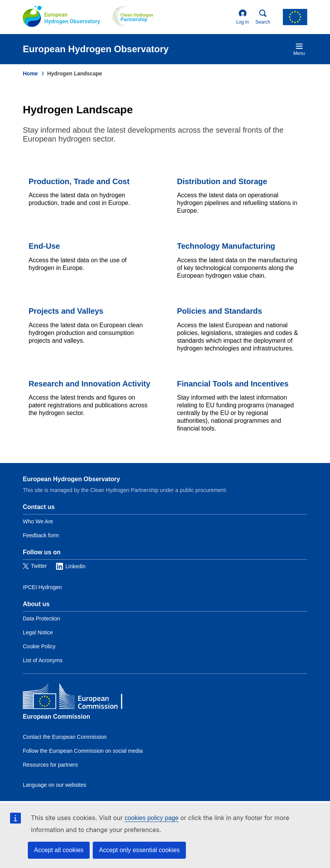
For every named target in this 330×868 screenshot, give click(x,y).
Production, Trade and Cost (79, 181)
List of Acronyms (43, 660)
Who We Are (38, 521)
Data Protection (42, 619)
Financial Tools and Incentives (233, 384)
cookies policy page (151, 818)
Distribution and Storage (222, 181)
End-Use (44, 246)
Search (263, 17)
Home (30, 73)
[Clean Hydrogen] (133, 17)
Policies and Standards (219, 311)
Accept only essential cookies (139, 850)
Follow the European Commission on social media (83, 751)
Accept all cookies (59, 850)
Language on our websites (54, 785)
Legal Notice (38, 632)
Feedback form (41, 535)
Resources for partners (50, 765)
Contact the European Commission (65, 737)
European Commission (56, 717)
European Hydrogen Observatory (71, 479)
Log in (242, 17)
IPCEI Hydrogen (42, 587)
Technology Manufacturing (226, 246)
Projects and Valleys (66, 311)
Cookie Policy (39, 646)
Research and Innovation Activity (89, 384)
